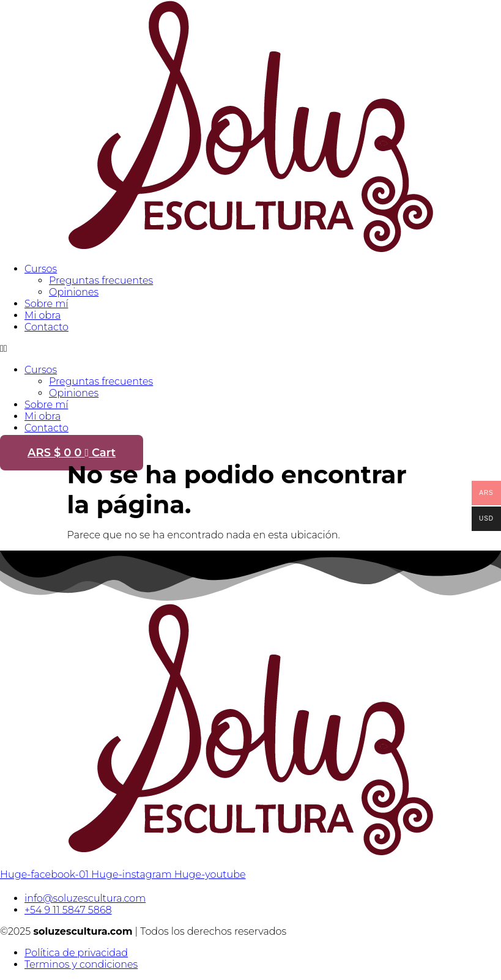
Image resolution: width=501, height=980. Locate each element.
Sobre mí (46, 304)
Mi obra (43, 315)
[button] (251, 348)
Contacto (46, 327)
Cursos (41, 269)
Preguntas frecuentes (101, 280)
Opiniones (74, 292)
